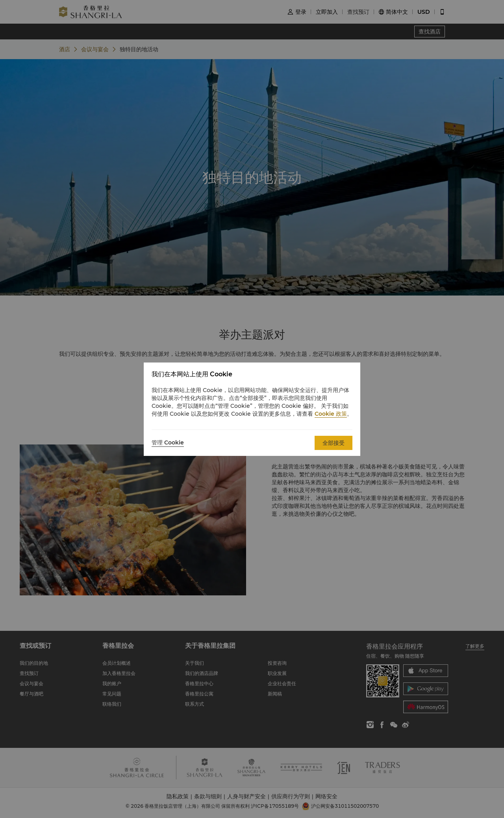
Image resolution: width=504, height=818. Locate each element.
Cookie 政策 (331, 414)
